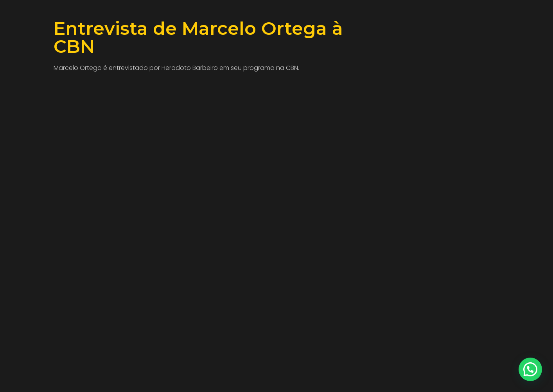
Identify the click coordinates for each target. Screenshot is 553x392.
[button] (530, 369)
